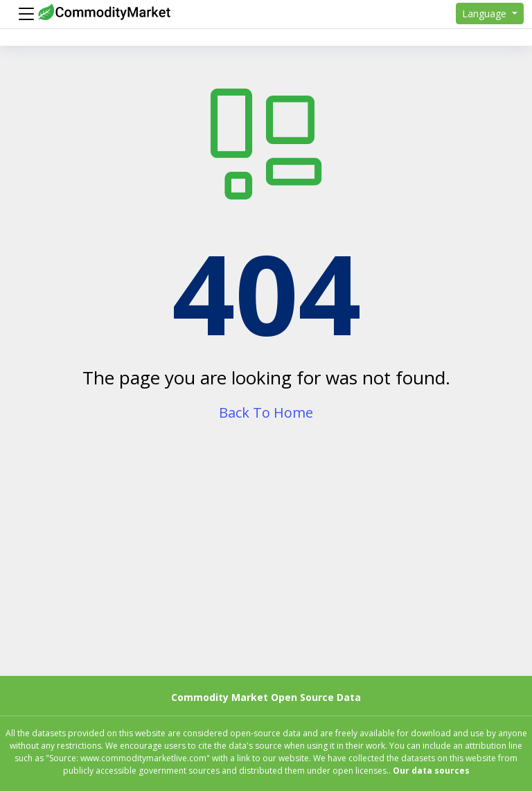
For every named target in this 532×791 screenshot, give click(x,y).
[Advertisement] (266, 562)
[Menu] (23, 14)
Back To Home (266, 412)
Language (486, 14)
